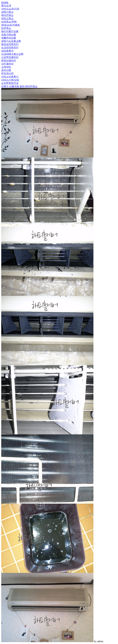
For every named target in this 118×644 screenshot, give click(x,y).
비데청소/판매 (9, 22)
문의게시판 (7, 73)
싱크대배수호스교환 (12, 54)
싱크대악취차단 (10, 47)
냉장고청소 (7, 18)
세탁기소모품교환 (11, 41)
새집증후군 (7, 51)
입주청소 (6, 28)
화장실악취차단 (10, 44)
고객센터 (6, 67)
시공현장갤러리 (10, 57)
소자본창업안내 (10, 83)
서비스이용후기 (10, 77)
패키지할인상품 (10, 31)
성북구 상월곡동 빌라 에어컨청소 (19, 86)
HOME (5, 3)
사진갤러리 (7, 64)
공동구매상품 (9, 35)
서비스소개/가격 (10, 9)
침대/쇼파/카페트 (11, 25)
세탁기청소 (7, 12)
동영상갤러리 (9, 60)
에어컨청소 (7, 15)
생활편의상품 (9, 38)
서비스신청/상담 (10, 80)
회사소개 (6, 5)
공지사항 (6, 70)
